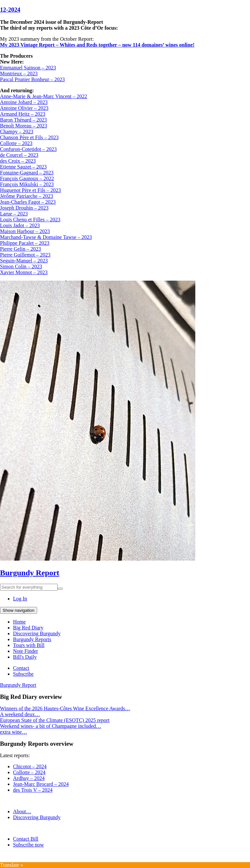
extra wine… (14, 732)
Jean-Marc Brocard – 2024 (41, 784)
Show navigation (19, 610)
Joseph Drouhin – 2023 (24, 208)
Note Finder (26, 651)
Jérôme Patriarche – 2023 (27, 196)
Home (19, 622)
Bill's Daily (25, 657)
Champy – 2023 (17, 132)
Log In (20, 599)
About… (22, 811)
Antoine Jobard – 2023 (24, 102)
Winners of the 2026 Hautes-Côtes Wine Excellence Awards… (65, 708)
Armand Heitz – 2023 (23, 114)
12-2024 (10, 10)
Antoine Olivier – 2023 (24, 108)
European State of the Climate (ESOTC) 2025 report (55, 720)
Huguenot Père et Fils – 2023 (30, 190)
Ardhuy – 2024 (29, 778)
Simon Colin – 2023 (21, 266)
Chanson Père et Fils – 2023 (29, 137)
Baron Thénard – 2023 (23, 120)
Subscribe (23, 674)
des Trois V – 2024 (33, 790)
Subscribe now (28, 845)
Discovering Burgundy (37, 633)
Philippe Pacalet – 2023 (25, 243)
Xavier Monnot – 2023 (24, 272)
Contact (21, 668)
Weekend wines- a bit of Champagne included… (51, 726)
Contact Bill (26, 839)
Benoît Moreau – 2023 (23, 126)
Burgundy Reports (32, 639)
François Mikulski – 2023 (27, 184)
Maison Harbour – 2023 (25, 231)
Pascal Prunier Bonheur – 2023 (32, 79)
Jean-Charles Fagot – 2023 (28, 202)
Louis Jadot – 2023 (20, 225)
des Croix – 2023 (18, 161)
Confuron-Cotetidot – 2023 (28, 149)
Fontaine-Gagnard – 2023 (27, 173)
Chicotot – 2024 (30, 766)
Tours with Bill (29, 645)
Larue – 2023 (14, 214)
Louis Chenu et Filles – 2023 (30, 220)
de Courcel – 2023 (19, 155)
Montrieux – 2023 (19, 74)
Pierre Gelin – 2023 (21, 249)
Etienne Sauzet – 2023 (23, 167)
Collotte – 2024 (29, 772)
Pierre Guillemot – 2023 (25, 255)
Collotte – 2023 (16, 143)
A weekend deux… (20, 714)
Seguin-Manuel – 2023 (24, 261)
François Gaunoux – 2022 (27, 178)
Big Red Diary (28, 628)
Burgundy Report (30, 573)
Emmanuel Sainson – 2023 (28, 68)
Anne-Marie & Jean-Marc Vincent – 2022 (44, 96)
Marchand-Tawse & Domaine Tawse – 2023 (46, 237)
